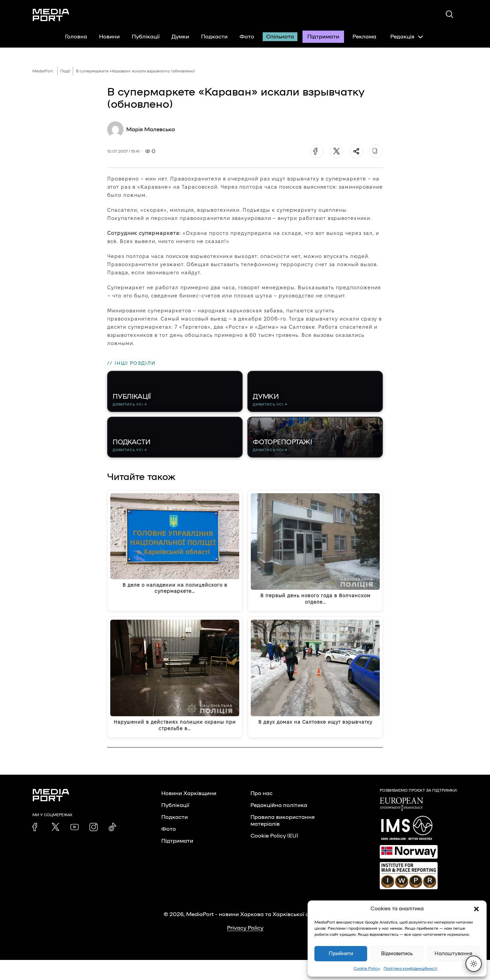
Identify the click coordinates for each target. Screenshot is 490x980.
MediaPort (43, 71)
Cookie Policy (367, 968)
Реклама (364, 37)
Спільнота (280, 37)
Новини (109, 37)
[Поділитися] (356, 151)
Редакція (407, 37)
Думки (180, 37)
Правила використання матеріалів (283, 841)
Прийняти (341, 954)
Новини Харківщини (189, 813)
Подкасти (214, 37)
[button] (476, 909)
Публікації (146, 37)
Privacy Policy (245, 948)
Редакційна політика (279, 825)
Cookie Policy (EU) (274, 856)
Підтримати (323, 37)
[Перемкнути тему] (474, 964)
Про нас (262, 813)
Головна (76, 37)
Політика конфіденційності (410, 968)
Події (65, 71)
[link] (36, 847)
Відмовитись (397, 954)
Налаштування (453, 954)
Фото (247, 37)
